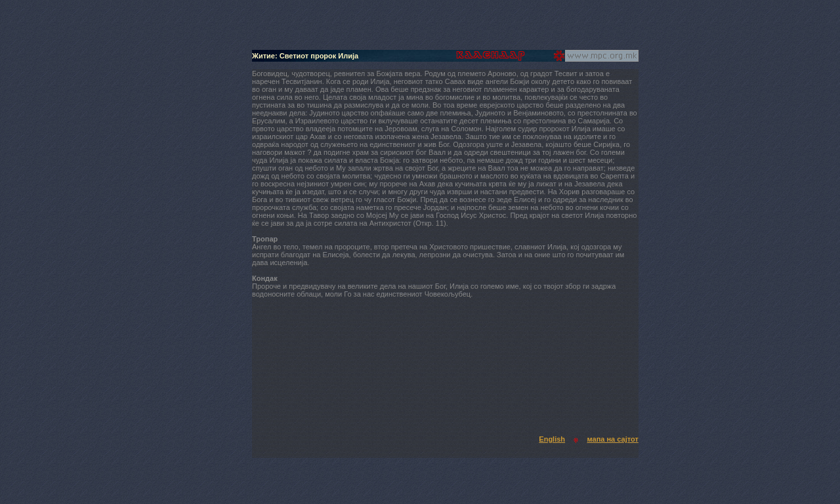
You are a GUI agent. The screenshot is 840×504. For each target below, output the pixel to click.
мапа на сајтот (613, 439)
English (552, 439)
